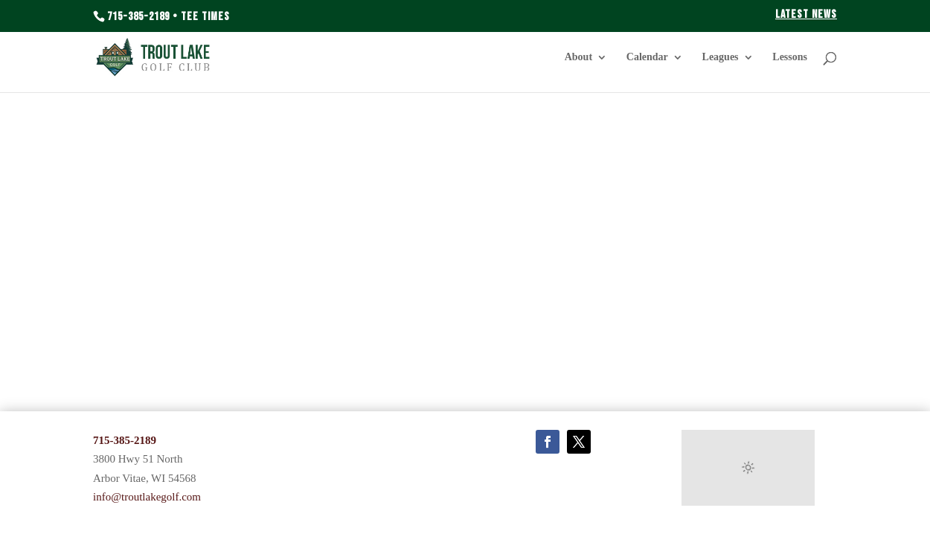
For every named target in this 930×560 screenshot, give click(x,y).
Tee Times (205, 17)
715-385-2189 (138, 17)
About (578, 57)
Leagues (721, 57)
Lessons (790, 57)
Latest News (806, 15)
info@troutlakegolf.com (147, 497)
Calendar (647, 57)
